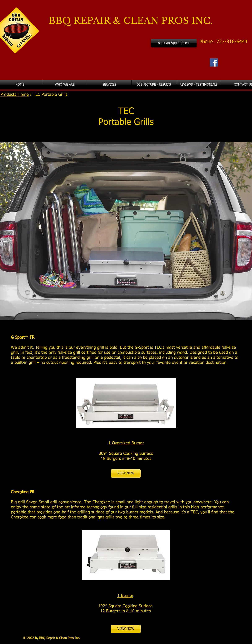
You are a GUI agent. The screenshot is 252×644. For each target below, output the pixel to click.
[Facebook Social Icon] (214, 62)
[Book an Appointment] (174, 43)
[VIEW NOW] (126, 473)
